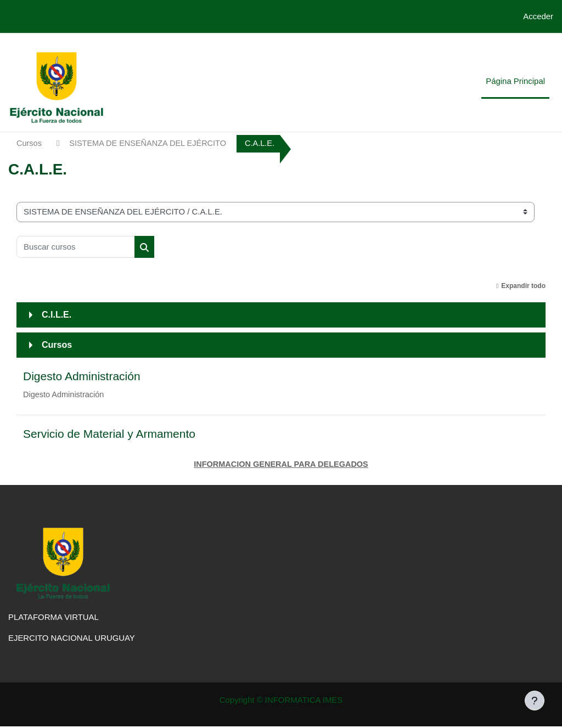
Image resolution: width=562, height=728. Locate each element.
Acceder (538, 16)
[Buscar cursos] (76, 247)
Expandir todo (523, 286)
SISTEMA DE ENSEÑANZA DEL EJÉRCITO (151, 143)
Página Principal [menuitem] (515, 81)
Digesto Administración (82, 376)
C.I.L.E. (57, 315)
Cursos (29, 143)
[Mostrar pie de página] (535, 701)
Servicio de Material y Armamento (109, 435)
